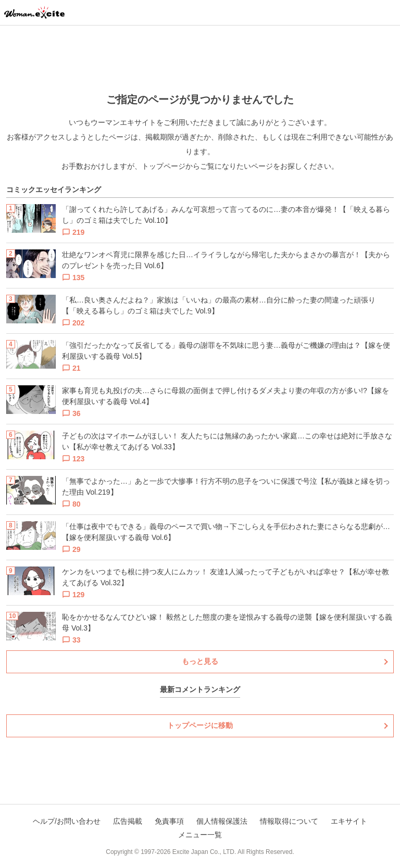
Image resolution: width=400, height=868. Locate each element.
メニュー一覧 (200, 835)
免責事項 (169, 821)
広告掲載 (128, 821)
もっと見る (200, 661)
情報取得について (289, 821)
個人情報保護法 (222, 821)
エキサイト (349, 821)
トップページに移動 (200, 725)
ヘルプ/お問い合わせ (67, 821)
